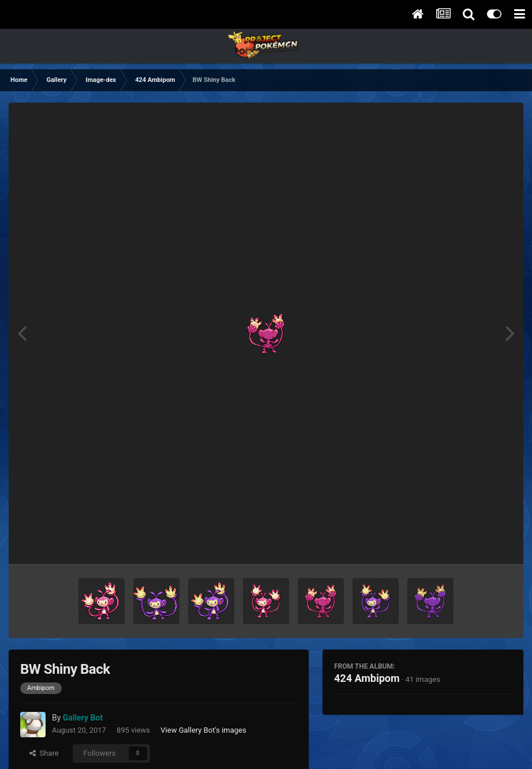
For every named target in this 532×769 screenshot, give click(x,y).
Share (44, 753)
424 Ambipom (367, 678)
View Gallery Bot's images (203, 730)
